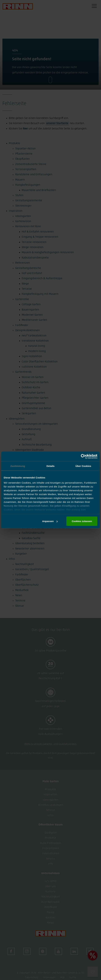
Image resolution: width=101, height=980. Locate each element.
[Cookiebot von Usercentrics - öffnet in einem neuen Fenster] (83, 456)
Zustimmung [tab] (18, 466)
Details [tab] (50, 466)
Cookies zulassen (82, 521)
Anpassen (50, 521)
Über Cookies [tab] (83, 466)
